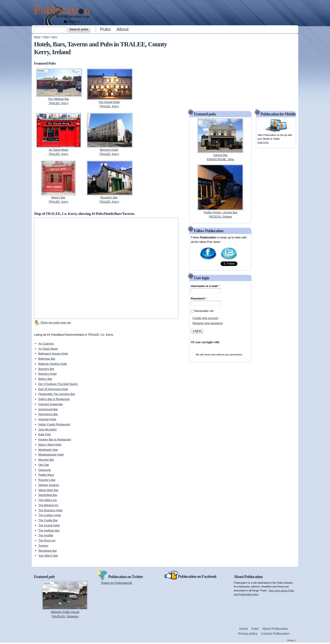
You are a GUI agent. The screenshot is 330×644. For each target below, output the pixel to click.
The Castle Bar (48, 520)
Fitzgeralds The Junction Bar (57, 394)
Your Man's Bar (48, 556)
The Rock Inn (47, 540)
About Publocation (275, 629)
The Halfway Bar (49, 530)
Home (37, 37)
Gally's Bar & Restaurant (54, 399)
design (292, 640)
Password (199, 298)
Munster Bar (46, 460)
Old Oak (44, 465)
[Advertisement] (195, 12)
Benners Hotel (48, 374)
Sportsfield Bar (48, 495)
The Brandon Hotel (51, 510)
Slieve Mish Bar (48, 490)
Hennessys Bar (48, 414)
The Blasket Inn (48, 505)
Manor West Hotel (50, 445)
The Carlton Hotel (50, 515)
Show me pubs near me (56, 322)
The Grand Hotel (49, 525)
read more (263, 142)
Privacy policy (248, 634)
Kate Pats (45, 434)
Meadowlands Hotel (51, 455)
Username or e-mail (205, 286)
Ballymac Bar (47, 359)
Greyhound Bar (48, 409)
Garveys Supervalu (51, 404)
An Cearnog (46, 344)
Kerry (54, 37)
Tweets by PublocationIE (116, 583)
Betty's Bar (45, 379)
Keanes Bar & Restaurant (55, 439)
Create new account (205, 318)
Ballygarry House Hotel (53, 354)
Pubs (105, 29)
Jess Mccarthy (48, 429)
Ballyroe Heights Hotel (53, 364)
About (123, 29)
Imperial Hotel (47, 419)
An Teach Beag (48, 349)
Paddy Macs (46, 475)
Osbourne (45, 470)
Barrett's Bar (46, 369)
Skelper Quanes (49, 485)
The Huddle (46, 535)
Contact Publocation (275, 634)
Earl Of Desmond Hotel (53, 389)
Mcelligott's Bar (48, 450)
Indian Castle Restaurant (54, 424)
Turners (43, 546)
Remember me (204, 311)
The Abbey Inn (48, 500)
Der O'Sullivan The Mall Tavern (58, 384)
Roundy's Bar (47, 480)
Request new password (208, 323)
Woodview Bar (48, 551)
